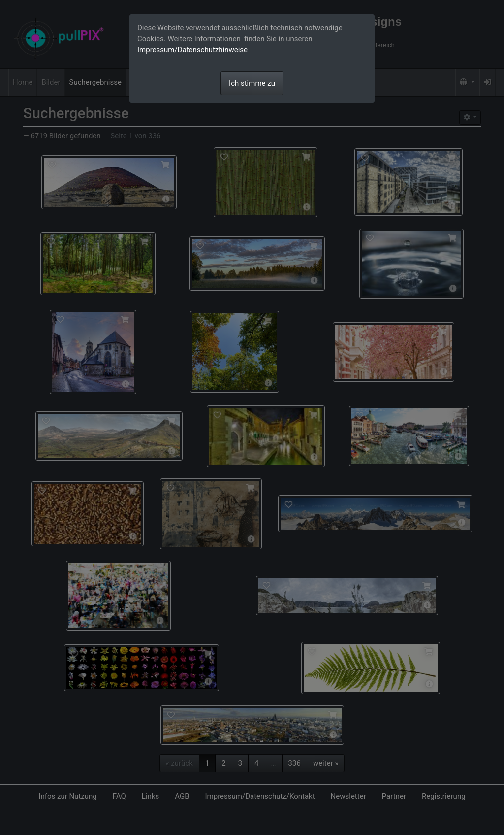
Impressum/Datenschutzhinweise (192, 50)
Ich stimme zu (252, 83)
